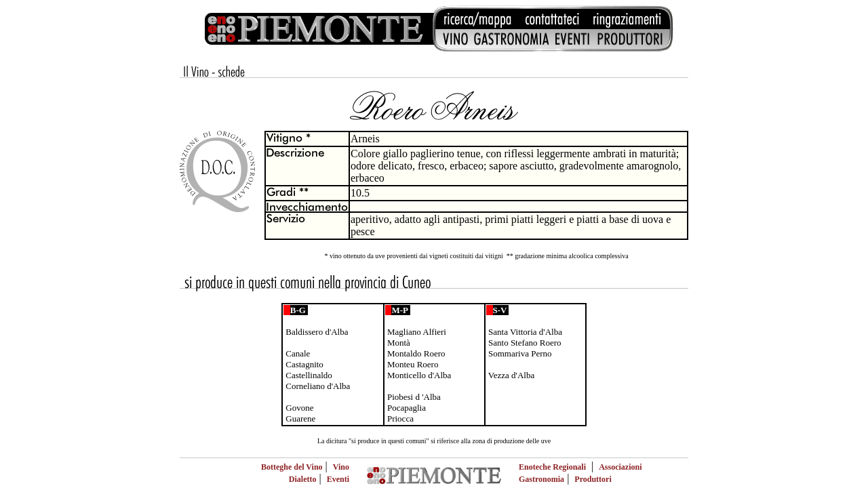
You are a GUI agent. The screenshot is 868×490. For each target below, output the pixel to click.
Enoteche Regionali (552, 467)
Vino (341, 467)
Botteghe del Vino (292, 467)
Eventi (338, 479)
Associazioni (620, 467)
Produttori (593, 479)
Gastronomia (541, 479)
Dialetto (303, 479)
